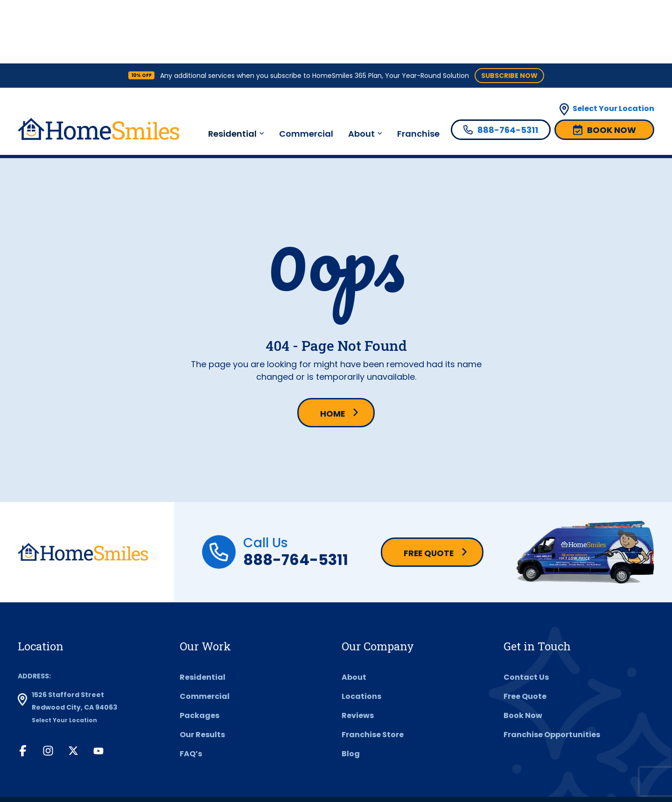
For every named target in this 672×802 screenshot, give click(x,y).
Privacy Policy (281, 768)
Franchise (418, 70)
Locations (361, 634)
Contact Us (526, 615)
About (361, 70)
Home (332, 351)
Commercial (306, 70)
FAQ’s (191, 691)
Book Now (523, 653)
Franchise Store (373, 672)
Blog (351, 691)
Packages (199, 653)
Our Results (202, 672)
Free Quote (429, 491)
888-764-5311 (296, 497)
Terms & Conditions (208, 768)
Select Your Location (613, 45)
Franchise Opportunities (552, 672)
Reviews (358, 653)
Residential (232, 70)
